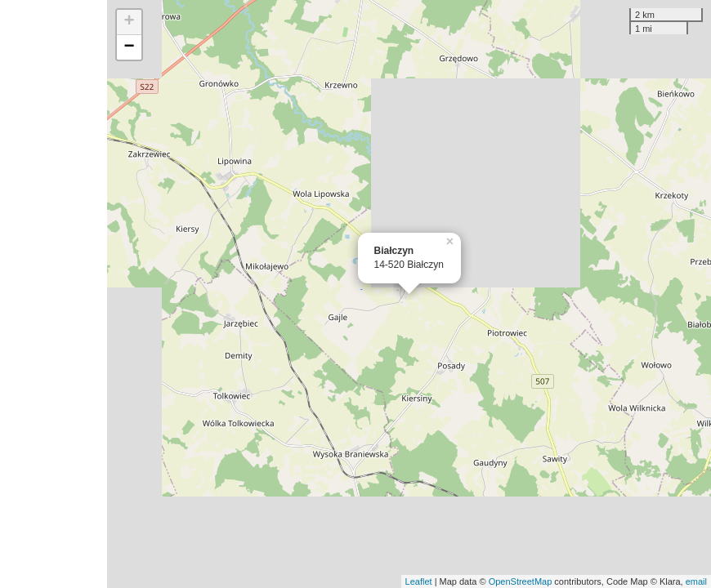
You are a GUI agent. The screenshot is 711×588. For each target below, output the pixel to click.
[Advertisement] (54, 294)
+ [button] (129, 22)
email (696, 581)
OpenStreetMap (521, 581)
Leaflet (419, 581)
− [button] (129, 47)
